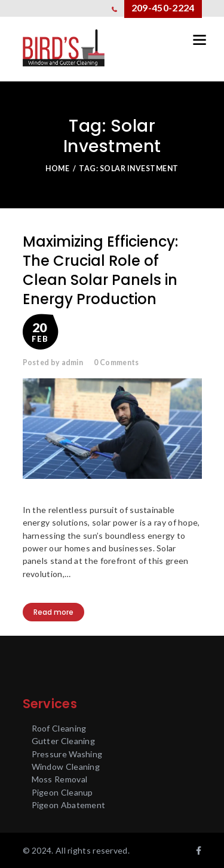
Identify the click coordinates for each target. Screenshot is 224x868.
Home (57, 169)
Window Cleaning (66, 767)
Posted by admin (53, 362)
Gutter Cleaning (64, 741)
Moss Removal (60, 779)
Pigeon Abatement (69, 805)
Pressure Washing (67, 754)
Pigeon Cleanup (62, 792)
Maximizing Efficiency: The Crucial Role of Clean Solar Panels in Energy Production (100, 271)
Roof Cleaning (59, 728)
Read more (53, 612)
